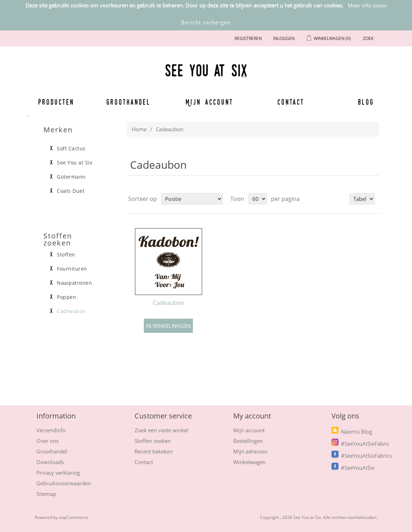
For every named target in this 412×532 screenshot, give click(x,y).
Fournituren (72, 269)
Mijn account (210, 102)
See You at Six (75, 163)
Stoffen (66, 255)
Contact (291, 102)
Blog (366, 102)
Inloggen (284, 38)
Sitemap (46, 494)
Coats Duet (71, 191)
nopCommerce (73, 517)
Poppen (66, 297)
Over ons (48, 441)
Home (139, 129)
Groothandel (128, 102)
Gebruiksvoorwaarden (64, 483)
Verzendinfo (51, 430)
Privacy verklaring (58, 473)
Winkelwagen (249, 462)
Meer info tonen (367, 5)
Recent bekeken (154, 451)
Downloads (50, 462)
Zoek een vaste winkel (161, 430)
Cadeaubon (168, 303)
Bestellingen (248, 441)
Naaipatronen (74, 283)
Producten (56, 102)
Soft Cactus (71, 149)
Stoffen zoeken (153, 441)
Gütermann (71, 177)
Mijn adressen (250, 451)
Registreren (248, 38)
